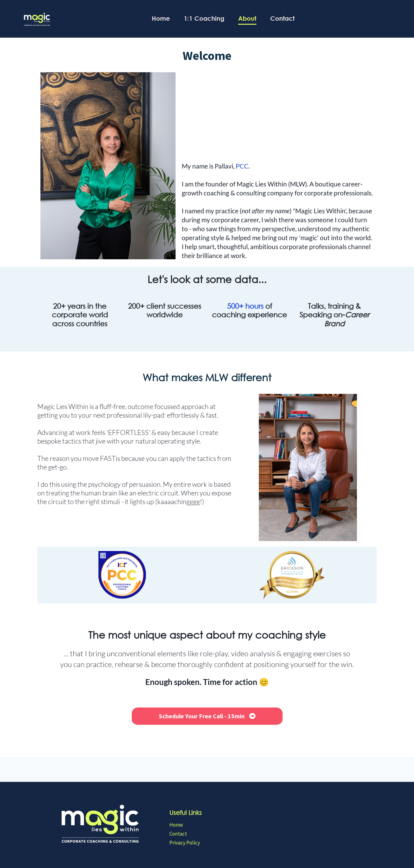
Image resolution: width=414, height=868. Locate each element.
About (247, 18)
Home (161, 18)
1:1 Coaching (204, 18)
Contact (282, 18)
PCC (242, 166)
